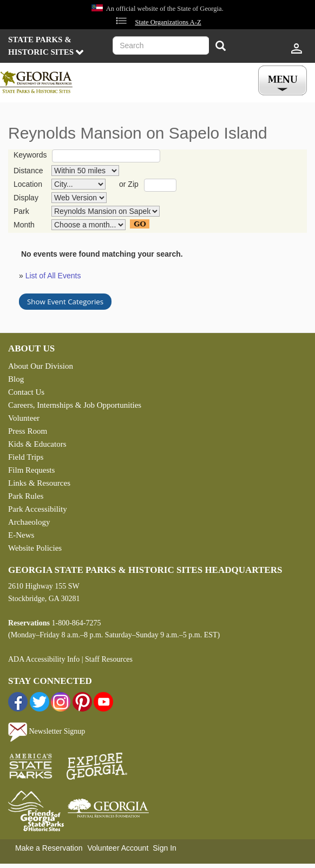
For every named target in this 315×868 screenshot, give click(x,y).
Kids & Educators (37, 444)
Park (21, 211)
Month (24, 225)
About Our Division (41, 366)
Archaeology (29, 522)
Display (26, 198)
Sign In (165, 848)
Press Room (28, 431)
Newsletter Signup (47, 731)
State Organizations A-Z (168, 22)
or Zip (129, 184)
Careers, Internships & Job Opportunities (75, 405)
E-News (21, 535)
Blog (16, 379)
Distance (28, 171)
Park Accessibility (38, 509)
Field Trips (26, 457)
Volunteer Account (118, 848)
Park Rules (26, 496)
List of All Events (53, 276)
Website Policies (35, 548)
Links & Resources (39, 483)
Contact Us (26, 392)
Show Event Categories (65, 302)
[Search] (221, 47)
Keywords (30, 155)
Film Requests (31, 470)
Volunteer (24, 418)
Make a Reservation (49, 848)
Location (28, 184)
